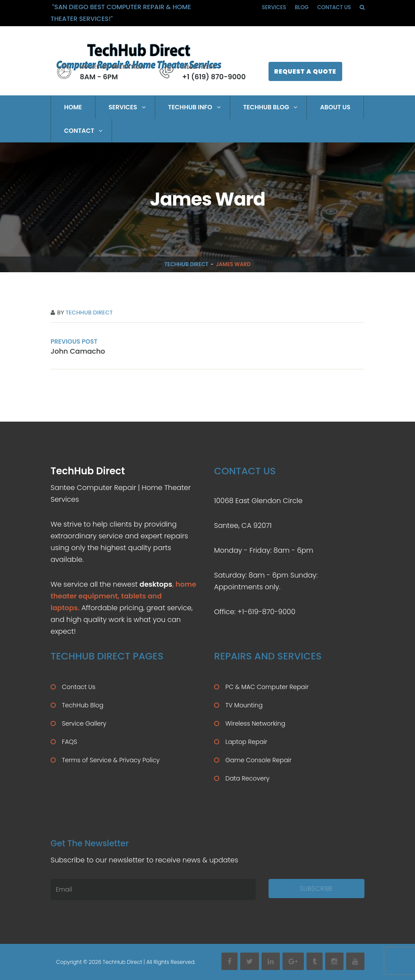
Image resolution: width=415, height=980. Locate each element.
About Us (335, 107)
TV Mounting (244, 705)
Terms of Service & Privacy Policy (111, 760)
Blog (302, 7)
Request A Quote (305, 71)
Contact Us (334, 7)
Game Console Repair (259, 760)
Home (73, 107)
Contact (79, 131)
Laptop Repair (246, 742)
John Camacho (78, 351)
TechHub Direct (186, 264)
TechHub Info (190, 107)
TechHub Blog (266, 107)
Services (274, 7)
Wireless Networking (255, 723)
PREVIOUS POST (74, 341)
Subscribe (316, 889)
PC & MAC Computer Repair (267, 687)
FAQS (70, 742)
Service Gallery (84, 723)
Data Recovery (247, 778)
